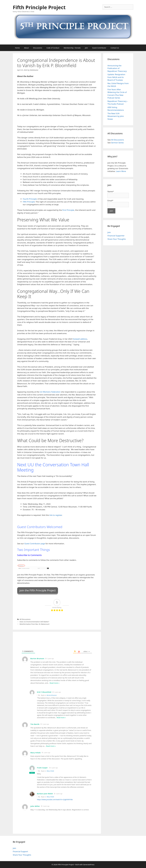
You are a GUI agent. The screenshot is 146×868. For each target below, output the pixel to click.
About (26, 48)
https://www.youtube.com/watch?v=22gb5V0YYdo (55, 800)
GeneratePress (89, 865)
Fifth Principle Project (39, 7)
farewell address (80, 339)
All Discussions (25, 619)
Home (17, 48)
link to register (56, 515)
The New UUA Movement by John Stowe (116, 116)
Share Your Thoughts (117, 239)
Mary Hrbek (50, 771)
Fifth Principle (29, 202)
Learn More (121, 171)
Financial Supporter (116, 236)
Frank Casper (42, 768)
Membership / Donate (72, 48)
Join (86, 48)
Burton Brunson (52, 695)
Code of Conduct (53, 48)
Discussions (38, 48)
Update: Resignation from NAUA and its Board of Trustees (116, 77)
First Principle (68, 210)
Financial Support (20, 851)
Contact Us (115, 48)
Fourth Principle (30, 199)
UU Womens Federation (50, 392)
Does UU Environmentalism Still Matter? (34, 622)
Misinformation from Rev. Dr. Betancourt (35, 624)
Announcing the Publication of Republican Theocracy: (117, 68)
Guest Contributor (99, 48)
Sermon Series (117, 143)
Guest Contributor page (35, 544)
